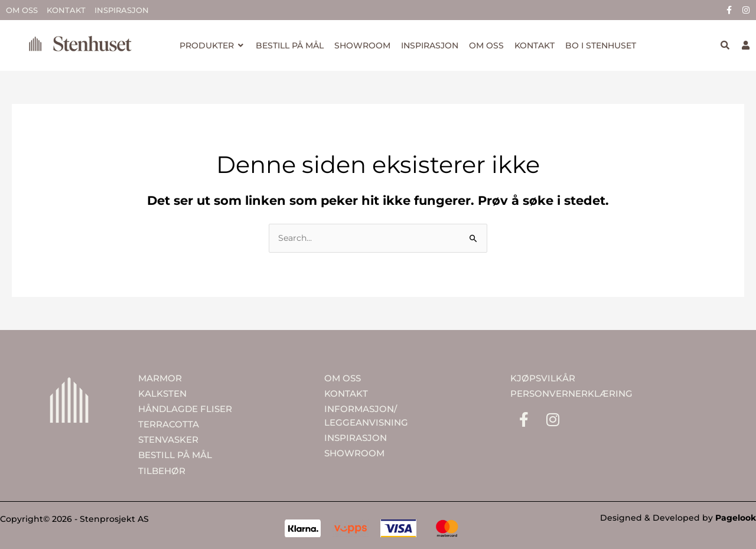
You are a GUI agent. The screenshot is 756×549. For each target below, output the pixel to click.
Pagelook (736, 518)
